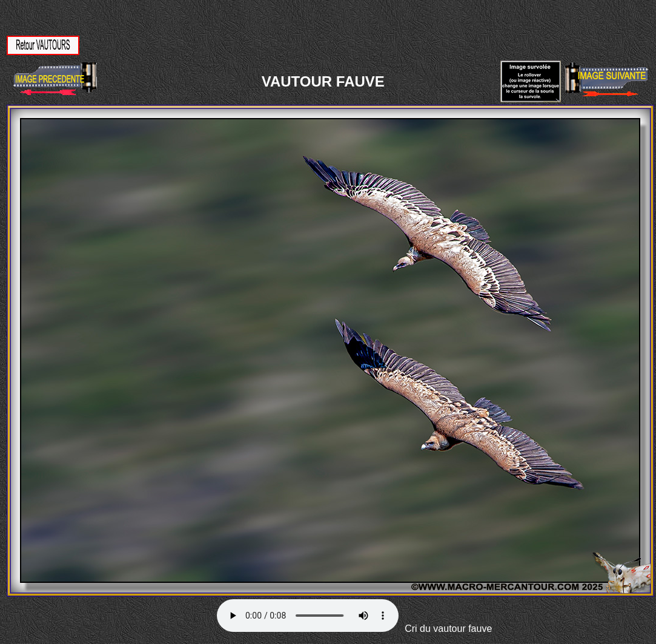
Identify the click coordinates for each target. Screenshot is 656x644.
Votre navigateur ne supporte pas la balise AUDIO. (308, 616)
